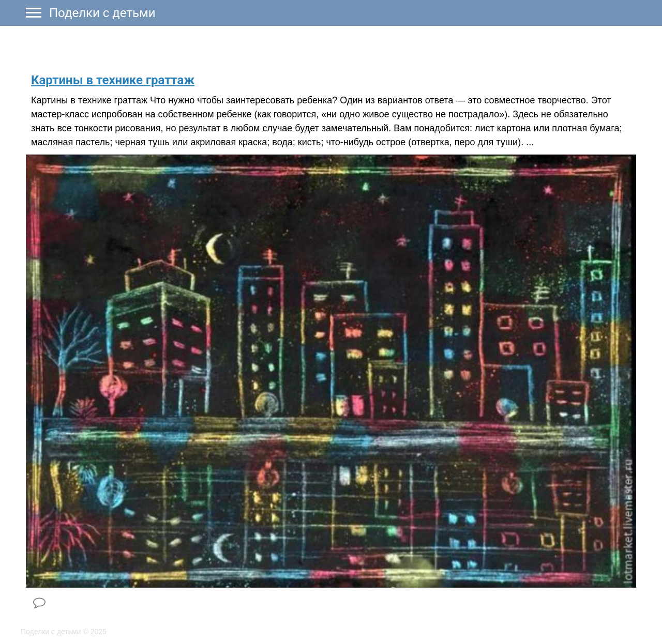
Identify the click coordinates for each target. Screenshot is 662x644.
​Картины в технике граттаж (113, 80)
